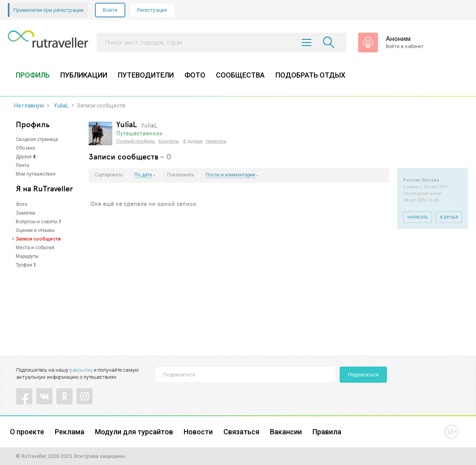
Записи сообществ (38, 239)
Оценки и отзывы (35, 230)
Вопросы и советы (37, 222)
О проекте (27, 432)
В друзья (193, 141)
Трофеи (24, 265)
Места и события (35, 248)
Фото (21, 204)
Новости (198, 432)
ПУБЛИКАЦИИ (84, 75)
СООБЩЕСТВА (240, 75)
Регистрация (152, 10)
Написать (216, 141)
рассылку (81, 370)
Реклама (70, 432)
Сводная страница (37, 139)
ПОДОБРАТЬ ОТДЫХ (310, 75)
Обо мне (25, 148)
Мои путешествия (36, 174)
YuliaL (61, 106)
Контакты (169, 141)
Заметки (25, 213)
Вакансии (286, 432)
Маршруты (27, 256)
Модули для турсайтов (134, 432)
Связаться (241, 432)
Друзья (24, 157)
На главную (29, 106)
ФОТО (195, 75)
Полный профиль (136, 141)
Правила (327, 432)
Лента (22, 165)
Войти (110, 10)
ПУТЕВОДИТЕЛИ (146, 75)
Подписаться (363, 375)
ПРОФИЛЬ (33, 75)
